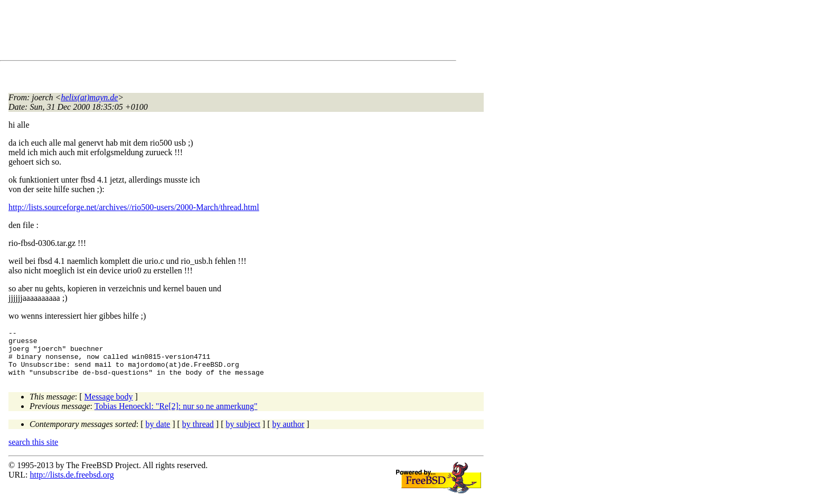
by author (288, 434)
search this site (33, 451)
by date (158, 434)
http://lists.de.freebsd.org (72, 484)
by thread (198, 434)
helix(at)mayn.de (89, 97)
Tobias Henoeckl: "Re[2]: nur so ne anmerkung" (176, 416)
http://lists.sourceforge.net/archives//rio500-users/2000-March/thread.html (134, 207)
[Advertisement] (201, 32)
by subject (243, 434)
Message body (109, 406)
